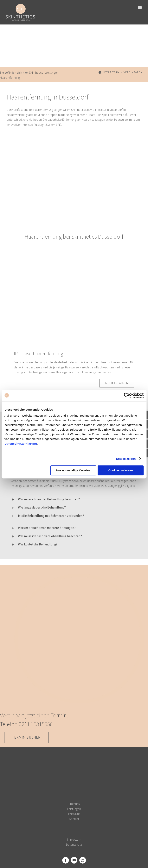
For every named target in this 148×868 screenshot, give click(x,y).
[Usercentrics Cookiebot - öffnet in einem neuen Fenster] (127, 395)
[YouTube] (74, 860)
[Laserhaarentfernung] (74, 256)
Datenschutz (74, 844)
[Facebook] (66, 860)
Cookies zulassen (121, 470)
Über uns (74, 804)
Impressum (74, 839)
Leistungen (51, 72)
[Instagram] (83, 860)
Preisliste (74, 814)
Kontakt (74, 819)
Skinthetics (36, 72)
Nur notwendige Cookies (73, 470)
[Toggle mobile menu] (140, 7)
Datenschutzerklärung (21, 444)
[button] (74, 499)
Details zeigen (126, 459)
